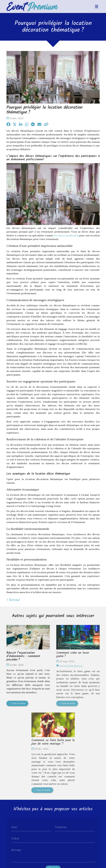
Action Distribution (71, 666)
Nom (14, 827)
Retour (13, 600)
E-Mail (15, 839)
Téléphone (61, 827)
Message (16, 850)
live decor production (66, 236)
